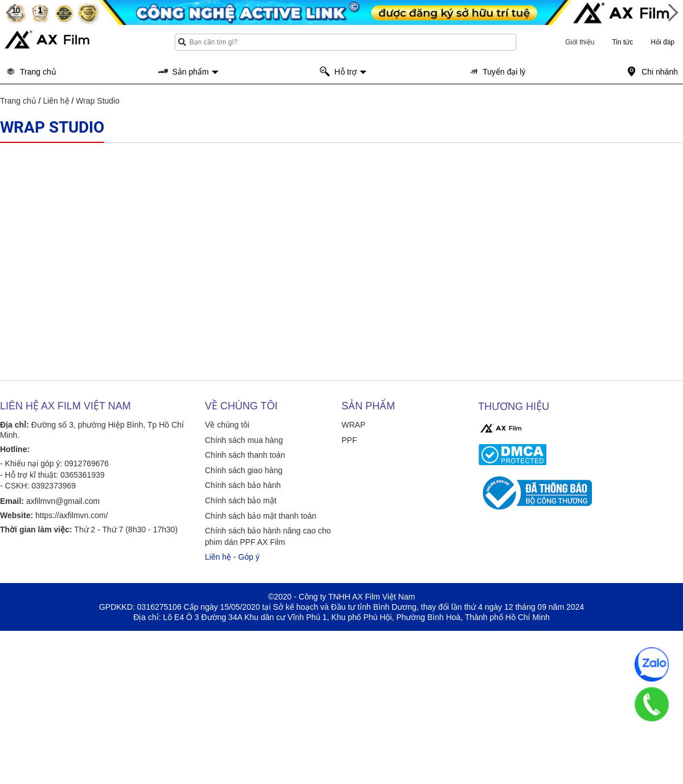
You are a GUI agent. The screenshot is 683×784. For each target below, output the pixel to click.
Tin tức (622, 42)
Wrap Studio (98, 101)
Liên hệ (56, 101)
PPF (349, 440)
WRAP (353, 425)
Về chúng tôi (227, 425)
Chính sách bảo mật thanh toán (261, 516)
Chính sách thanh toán (245, 455)
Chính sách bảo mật (241, 500)
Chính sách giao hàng (244, 470)
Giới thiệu (580, 42)
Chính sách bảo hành (243, 485)
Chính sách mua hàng (244, 440)
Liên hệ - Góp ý (232, 557)
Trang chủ (18, 101)
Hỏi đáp (663, 42)
